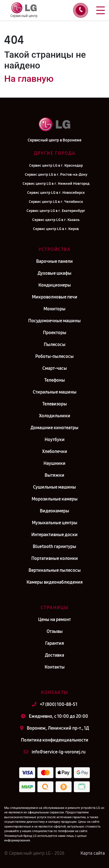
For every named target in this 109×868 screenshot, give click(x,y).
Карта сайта (93, 853)
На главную (29, 79)
